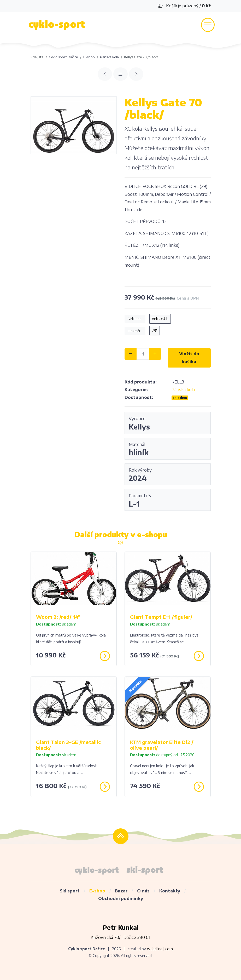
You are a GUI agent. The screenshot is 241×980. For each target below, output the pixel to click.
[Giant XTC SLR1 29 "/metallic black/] (136, 74)
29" (155, 331)
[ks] (143, 354)
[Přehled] (120, 74)
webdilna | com (160, 949)
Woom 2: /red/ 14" (58, 617)
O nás (143, 891)
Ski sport (70, 891)
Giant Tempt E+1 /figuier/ (161, 617)
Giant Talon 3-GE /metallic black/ (68, 745)
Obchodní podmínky (121, 898)
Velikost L (160, 319)
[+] (155, 354)
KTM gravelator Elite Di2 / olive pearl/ (162, 745)
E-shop (97, 891)
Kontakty (170, 891)
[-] (131, 354)
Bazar (121, 891)
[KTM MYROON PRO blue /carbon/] (105, 74)
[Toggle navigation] (208, 25)
